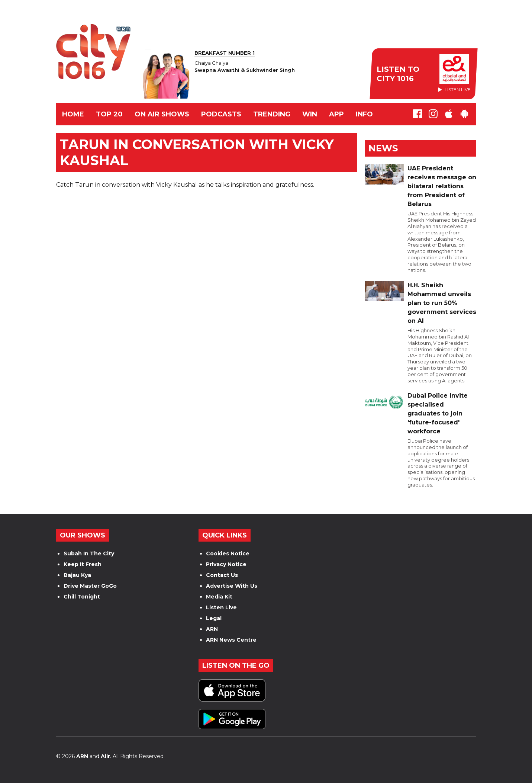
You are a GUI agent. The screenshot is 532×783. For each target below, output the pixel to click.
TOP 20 (109, 114)
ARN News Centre (231, 640)
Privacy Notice (226, 564)
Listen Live (221, 607)
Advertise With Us (232, 586)
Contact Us (222, 575)
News (383, 148)
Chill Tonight (82, 597)
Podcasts (221, 114)
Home (73, 114)
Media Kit (219, 597)
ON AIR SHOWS (162, 114)
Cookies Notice (228, 553)
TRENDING (272, 114)
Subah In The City (89, 553)
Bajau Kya (77, 575)
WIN (310, 114)
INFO (364, 114)
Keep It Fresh (83, 564)
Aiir (105, 756)
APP (336, 114)
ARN (212, 629)
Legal (214, 618)
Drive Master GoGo (90, 586)
